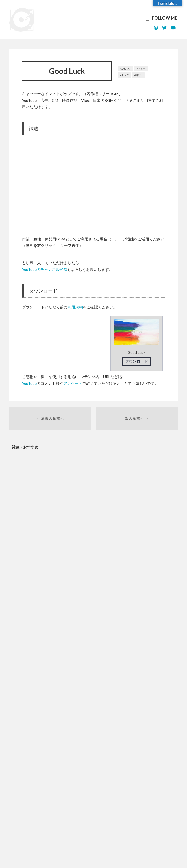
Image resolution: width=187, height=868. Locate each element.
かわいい (126, 68)
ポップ (125, 75)
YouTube (29, 383)
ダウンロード (137, 361)
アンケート (73, 383)
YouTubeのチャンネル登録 (44, 269)
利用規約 (75, 307)
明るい (139, 75)
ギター (142, 68)
